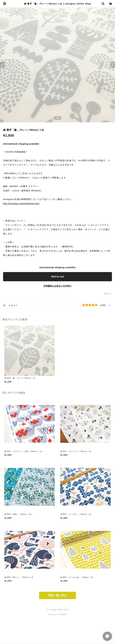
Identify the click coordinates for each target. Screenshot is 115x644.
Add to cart (57, 277)
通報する (108, 294)
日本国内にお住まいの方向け (57, 286)
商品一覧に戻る (57, 595)
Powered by (57, 614)
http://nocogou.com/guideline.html (21, 203)
